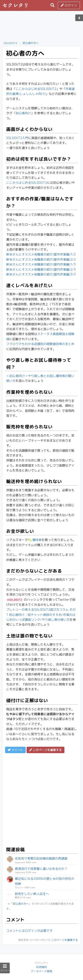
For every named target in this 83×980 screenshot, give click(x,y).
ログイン (69, 5)
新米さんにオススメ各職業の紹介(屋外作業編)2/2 (41, 259)
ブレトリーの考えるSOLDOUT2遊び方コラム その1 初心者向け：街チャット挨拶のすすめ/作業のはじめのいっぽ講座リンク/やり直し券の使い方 (41, 615)
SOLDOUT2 (10, 43)
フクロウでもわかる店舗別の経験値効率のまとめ (40, 344)
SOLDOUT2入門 (17, 138)
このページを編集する (65, 940)
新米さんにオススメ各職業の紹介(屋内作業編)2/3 (41, 269)
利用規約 (41, 967)
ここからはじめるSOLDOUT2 (36, 89)
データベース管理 (41, 971)
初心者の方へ (31, 43)
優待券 (35, 540)
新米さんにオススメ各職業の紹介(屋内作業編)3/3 (41, 274)
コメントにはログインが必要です (29, 931)
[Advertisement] (42, 27)
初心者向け (23, 113)
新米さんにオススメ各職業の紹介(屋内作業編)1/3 (41, 264)
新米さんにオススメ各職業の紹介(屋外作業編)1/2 (41, 254)
